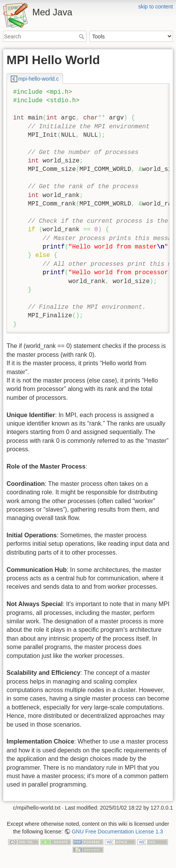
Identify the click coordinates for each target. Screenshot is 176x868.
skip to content (156, 7)
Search (82, 36)
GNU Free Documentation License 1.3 (117, 832)
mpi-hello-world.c (38, 79)
